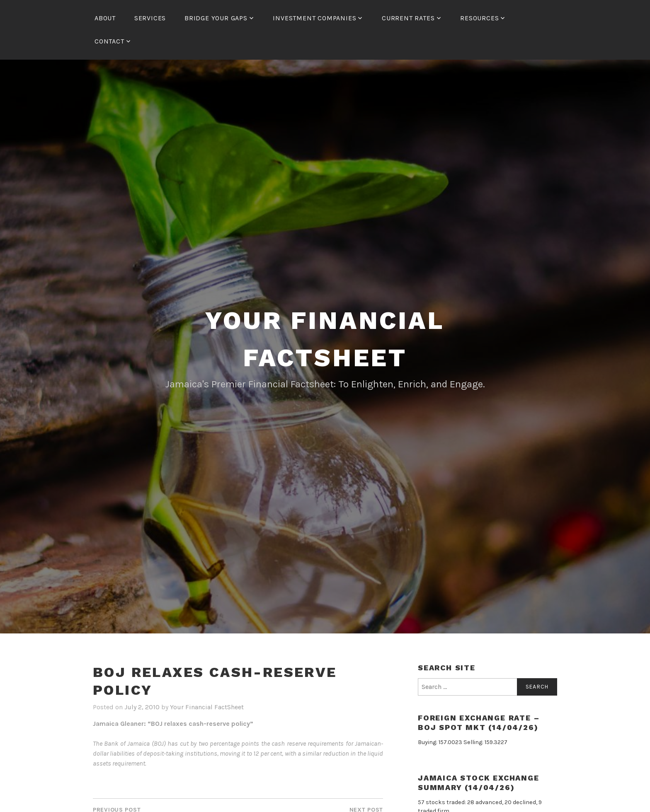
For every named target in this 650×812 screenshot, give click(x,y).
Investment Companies (314, 18)
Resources (479, 18)
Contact (109, 41)
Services (150, 18)
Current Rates (408, 18)
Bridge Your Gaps (216, 18)
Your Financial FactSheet (207, 707)
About (105, 18)
